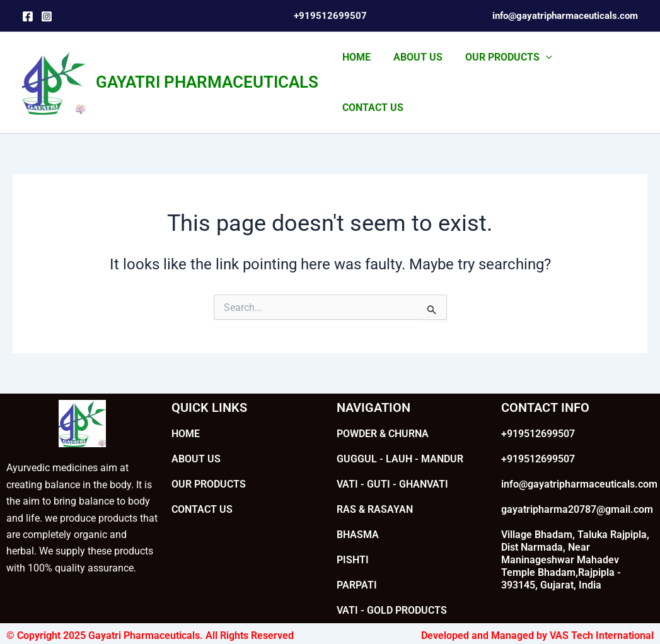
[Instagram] (47, 16)
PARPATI (357, 568)
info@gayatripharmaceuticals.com (579, 467)
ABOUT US (415, 74)
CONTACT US (597, 74)
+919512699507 (538, 417)
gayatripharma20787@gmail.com (577, 492)
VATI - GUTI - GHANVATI (392, 467)
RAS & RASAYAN (375, 492)
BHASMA (358, 518)
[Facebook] (28, 16)
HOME (356, 74)
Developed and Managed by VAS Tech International (537, 618)
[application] (540, 74)
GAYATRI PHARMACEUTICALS (207, 74)
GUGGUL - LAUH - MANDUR (400, 442)
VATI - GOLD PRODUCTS (392, 593)
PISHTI (353, 543)
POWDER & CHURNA (383, 417)
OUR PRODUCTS (503, 74)
